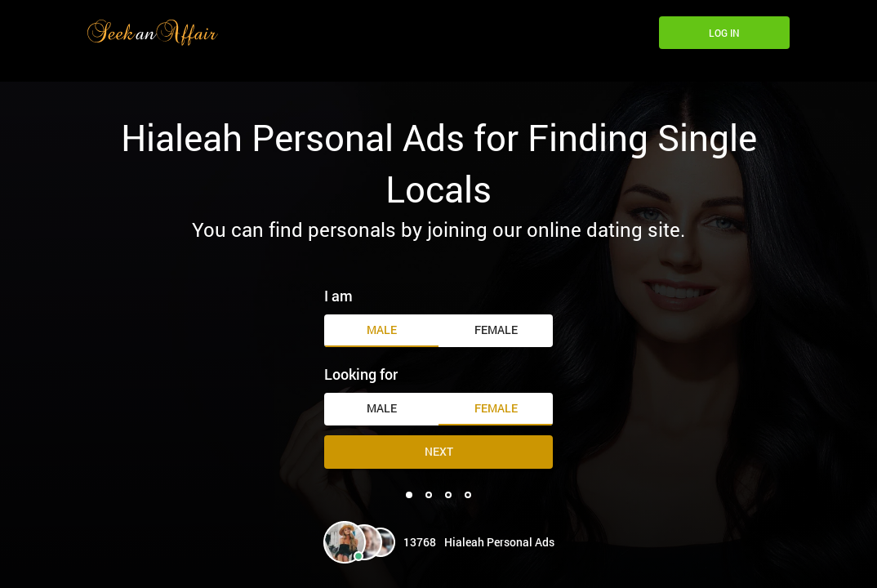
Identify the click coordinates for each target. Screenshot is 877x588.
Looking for (361, 374)
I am (338, 296)
